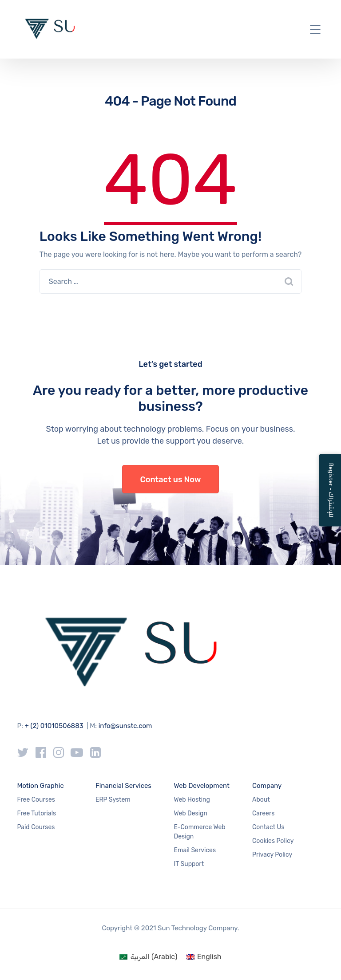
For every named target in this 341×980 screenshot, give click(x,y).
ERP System (113, 800)
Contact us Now (171, 480)
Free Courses (36, 800)
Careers (263, 813)
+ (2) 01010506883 (54, 726)
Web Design (191, 813)
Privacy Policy (272, 855)
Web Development (202, 786)
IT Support (189, 864)
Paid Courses (36, 827)
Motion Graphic (40, 786)
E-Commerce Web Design (200, 832)
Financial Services (123, 786)
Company (267, 786)
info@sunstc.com (125, 726)
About (261, 800)
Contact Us (268, 827)
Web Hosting (192, 800)
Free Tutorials (36, 813)
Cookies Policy (273, 841)
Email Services (195, 850)
